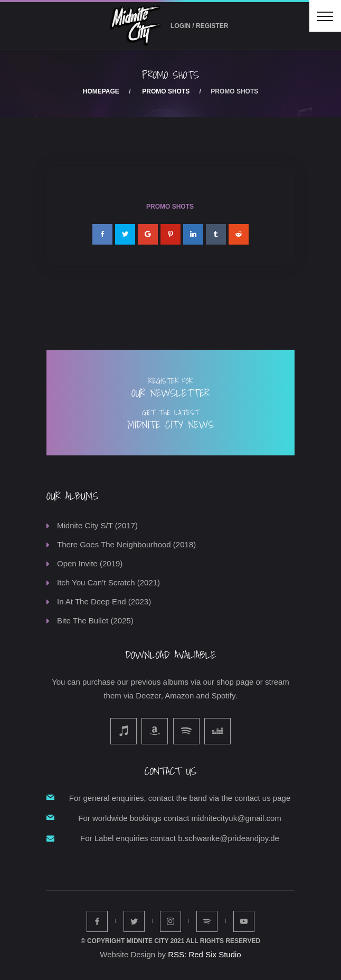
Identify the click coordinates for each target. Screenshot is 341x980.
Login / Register (199, 26)
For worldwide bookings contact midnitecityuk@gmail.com (180, 818)
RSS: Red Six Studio (204, 954)
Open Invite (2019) (90, 563)
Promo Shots (166, 91)
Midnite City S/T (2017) (97, 525)
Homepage (101, 91)
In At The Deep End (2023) (104, 601)
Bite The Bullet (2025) (95, 620)
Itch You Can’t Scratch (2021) (108, 582)
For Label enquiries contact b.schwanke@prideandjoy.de (180, 838)
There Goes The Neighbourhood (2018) (126, 544)
